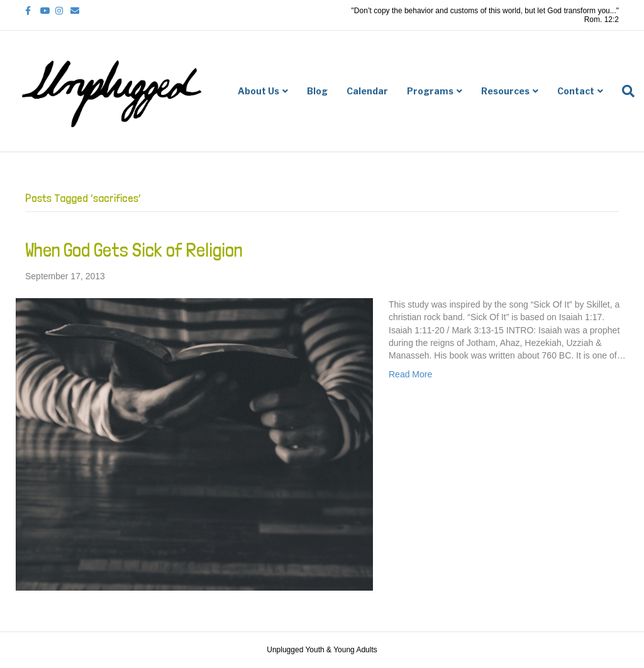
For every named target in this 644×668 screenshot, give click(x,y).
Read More (410, 374)
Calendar (367, 91)
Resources (505, 91)
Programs (430, 91)
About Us (258, 91)
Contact (576, 91)
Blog (317, 91)
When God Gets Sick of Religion (134, 250)
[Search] (624, 91)
